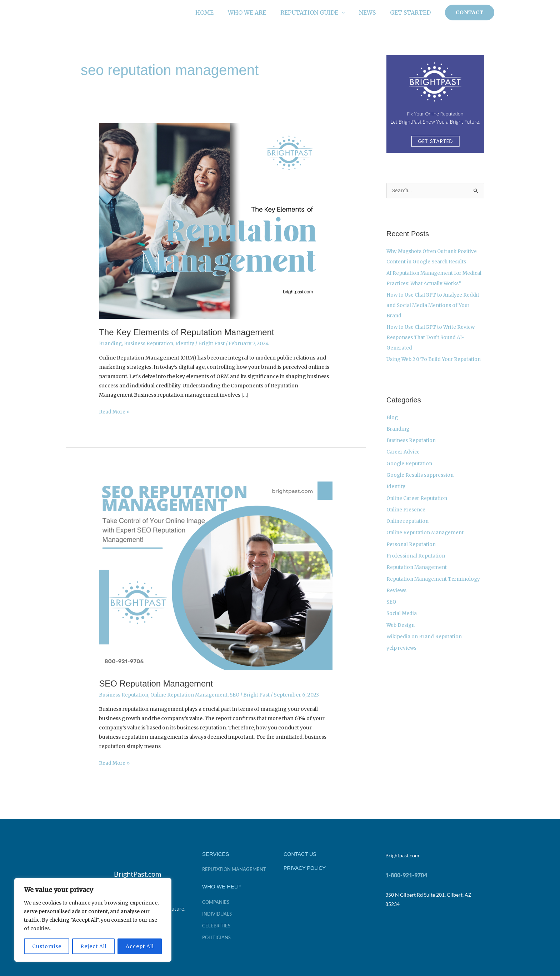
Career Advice (404, 459)
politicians (217, 937)
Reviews (397, 594)
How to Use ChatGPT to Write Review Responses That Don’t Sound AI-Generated (432, 346)
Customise (47, 946)
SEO (239, 694)
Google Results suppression (421, 481)
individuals (218, 913)
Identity (188, 343)
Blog (392, 425)
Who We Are (257, 13)
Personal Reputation (412, 549)
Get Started (412, 13)
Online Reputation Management (192, 694)
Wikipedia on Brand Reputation (425, 639)
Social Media (402, 616)
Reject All (94, 946)
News (372, 13)
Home (217, 13)
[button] (470, 13)
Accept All (140, 946)
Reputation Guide (316, 13)
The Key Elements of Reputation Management (191, 332)
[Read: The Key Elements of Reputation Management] (216, 221)
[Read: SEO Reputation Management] (216, 571)
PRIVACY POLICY (306, 867)
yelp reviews (402, 650)
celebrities (217, 925)
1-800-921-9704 (406, 874)
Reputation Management (418, 571)
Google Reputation (410, 470)
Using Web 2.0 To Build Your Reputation (435, 367)
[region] (93, 920)
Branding (111, 343)
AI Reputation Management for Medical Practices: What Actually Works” (426, 283)
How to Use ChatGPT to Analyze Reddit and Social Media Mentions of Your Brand (434, 314)
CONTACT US (301, 853)
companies (217, 901)
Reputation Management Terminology (435, 582)
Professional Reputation (417, 560)
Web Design (401, 627)
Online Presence (407, 515)
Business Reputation (151, 343)
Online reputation (409, 526)
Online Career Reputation (418, 504)
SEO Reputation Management (159, 683)
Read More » (115, 411)
